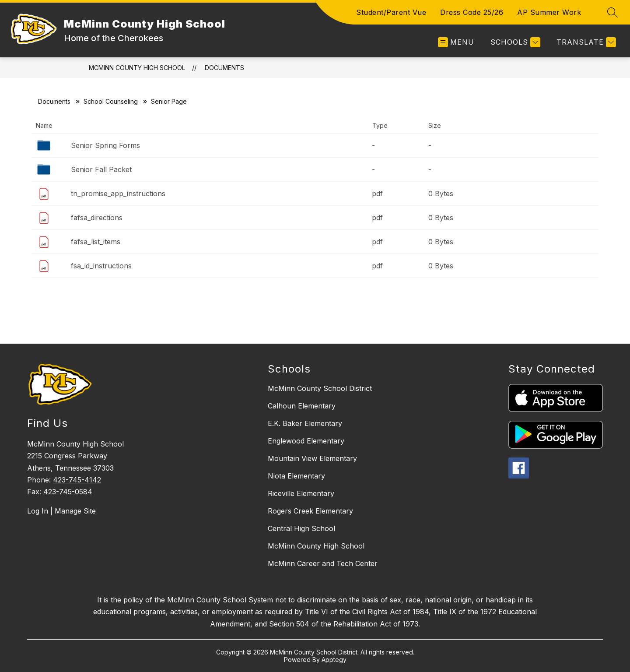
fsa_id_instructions (101, 266)
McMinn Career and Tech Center (323, 563)
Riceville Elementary (301, 493)
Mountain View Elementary (312, 458)
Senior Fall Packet (101, 169)
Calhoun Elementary (302, 406)
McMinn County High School (137, 68)
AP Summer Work (549, 12)
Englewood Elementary (306, 441)
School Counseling (111, 101)
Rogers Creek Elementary (310, 511)
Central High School (301, 528)
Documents (224, 68)
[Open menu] (456, 42)
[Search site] (612, 12)
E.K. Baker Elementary (305, 423)
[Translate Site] (585, 42)
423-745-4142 (77, 480)
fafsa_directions (97, 218)
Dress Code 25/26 (472, 12)
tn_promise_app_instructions (118, 194)
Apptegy (334, 660)
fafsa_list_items (96, 242)
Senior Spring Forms (105, 145)
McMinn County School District (320, 388)
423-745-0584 (68, 492)
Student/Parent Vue (391, 12)
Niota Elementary (296, 476)
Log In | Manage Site (61, 511)
